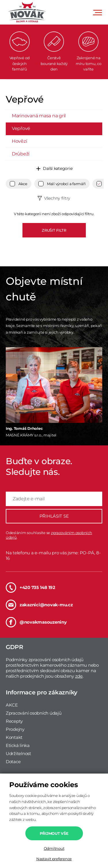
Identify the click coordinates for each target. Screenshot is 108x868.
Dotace (13, 762)
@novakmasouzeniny (36, 622)
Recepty (14, 721)
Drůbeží (21, 154)
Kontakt (14, 737)
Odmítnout (54, 848)
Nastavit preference (54, 859)
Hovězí (19, 141)
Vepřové (21, 128)
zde (79, 676)
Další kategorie (58, 168)
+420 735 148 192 (31, 588)
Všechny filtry (57, 198)
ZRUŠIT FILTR (54, 230)
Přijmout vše (54, 833)
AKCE (12, 705)
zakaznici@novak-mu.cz (39, 605)
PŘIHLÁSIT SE (54, 516)
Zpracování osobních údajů (34, 713)
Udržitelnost (18, 753)
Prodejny (15, 729)
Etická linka (18, 745)
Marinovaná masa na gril (39, 116)
